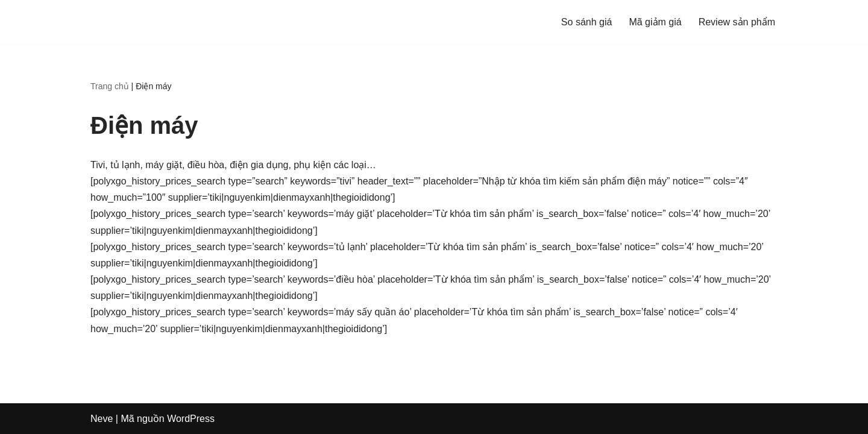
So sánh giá (587, 22)
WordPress (191, 419)
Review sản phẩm (737, 22)
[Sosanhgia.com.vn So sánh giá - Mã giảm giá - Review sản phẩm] (127, 22)
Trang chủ (110, 86)
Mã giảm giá (655, 22)
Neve (102, 419)
